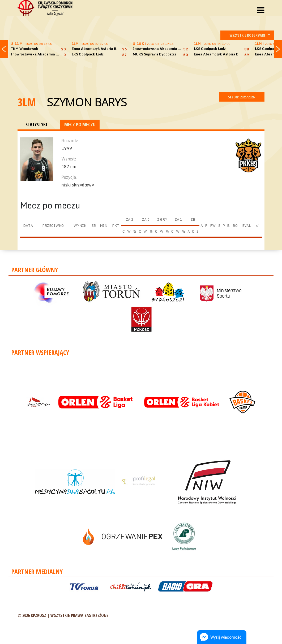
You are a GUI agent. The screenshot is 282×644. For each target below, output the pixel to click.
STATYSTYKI (36, 124)
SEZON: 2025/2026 (242, 97)
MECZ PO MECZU (80, 124)
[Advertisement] (141, 75)
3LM (27, 102)
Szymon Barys (87, 102)
